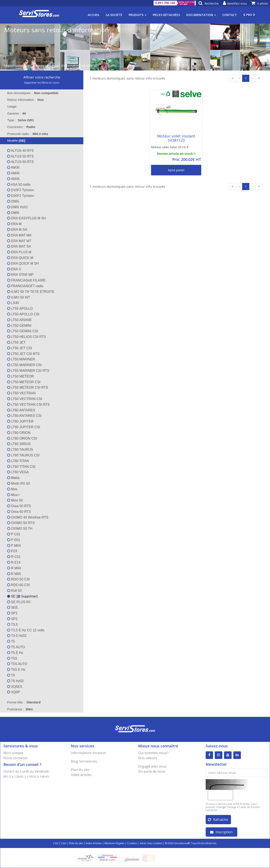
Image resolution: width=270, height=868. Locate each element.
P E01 (14, 540)
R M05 (14, 574)
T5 (11, 641)
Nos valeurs (148, 758)
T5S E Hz (16, 670)
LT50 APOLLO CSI (23, 314)
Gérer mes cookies (151, 843)
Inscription (221, 832)
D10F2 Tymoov (21, 190)
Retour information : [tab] (26, 100)
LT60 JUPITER (20, 421)
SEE (12, 607)
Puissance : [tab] (20, 709)
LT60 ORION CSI (22, 438)
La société (114, 15)
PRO (249, 15)
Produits (138, 15)
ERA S (14, 269)
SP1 (12, 613)
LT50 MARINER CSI (24, 365)
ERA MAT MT (19, 241)
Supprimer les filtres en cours (42, 83)
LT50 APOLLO (20, 309)
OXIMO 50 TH (20, 529)
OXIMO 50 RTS (21, 523)
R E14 (14, 562)
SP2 (12, 619)
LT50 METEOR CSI (24, 382)
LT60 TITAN (18, 461)
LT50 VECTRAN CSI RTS (28, 405)
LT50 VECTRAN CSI (25, 399)
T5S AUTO (17, 664)
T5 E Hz (15, 653)
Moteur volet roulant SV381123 (176, 138)
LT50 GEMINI (19, 326)
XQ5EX (15, 687)
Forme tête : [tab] (24, 702)
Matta (13, 478)
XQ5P (14, 692)
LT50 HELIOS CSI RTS (27, 337)
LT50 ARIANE (20, 320)
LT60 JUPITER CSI (24, 427)
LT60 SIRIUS (19, 444)
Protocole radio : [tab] (28, 134)
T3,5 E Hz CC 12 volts (26, 630)
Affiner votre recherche (42, 77)
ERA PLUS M (19, 252)
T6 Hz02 (16, 681)
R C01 (14, 557)
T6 (11, 675)
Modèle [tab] (13, 141)
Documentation (201, 15)
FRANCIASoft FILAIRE (26, 280)
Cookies (132, 843)
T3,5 (12, 625)
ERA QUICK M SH (23, 263)
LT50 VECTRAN (21, 393)
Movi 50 (15, 500)
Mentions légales (114, 843)
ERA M (14, 224)
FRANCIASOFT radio (25, 286)
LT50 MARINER (21, 359)
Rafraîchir (218, 820)
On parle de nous (152, 771)
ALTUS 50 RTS (20, 156)
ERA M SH (17, 230)
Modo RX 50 (18, 483)
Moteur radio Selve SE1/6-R (170, 147)
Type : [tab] (21, 120)
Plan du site (80, 770)
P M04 (14, 546)
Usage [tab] (9, 106)
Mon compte (13, 753)
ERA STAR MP (20, 275)
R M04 (14, 568)
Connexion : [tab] (21, 127)
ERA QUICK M (20, 258)
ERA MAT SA (19, 246)
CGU (64, 843)
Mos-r (13, 495)
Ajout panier (176, 170)
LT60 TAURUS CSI (23, 455)
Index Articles (94, 843)
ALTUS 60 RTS (20, 162)
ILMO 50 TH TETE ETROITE (31, 292)
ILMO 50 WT (19, 297)
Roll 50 (14, 591)
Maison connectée (17, 66)
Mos (12, 489)
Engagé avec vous (152, 766)
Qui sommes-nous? (153, 753)
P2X (12, 551)
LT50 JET (16, 342)
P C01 (14, 534)
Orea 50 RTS (19, 506)
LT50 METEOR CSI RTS (28, 387)
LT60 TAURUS (20, 450)
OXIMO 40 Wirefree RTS (28, 517)
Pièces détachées (166, 15)
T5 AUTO (16, 647)
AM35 (13, 167)
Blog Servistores (84, 761)
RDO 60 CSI (18, 585)
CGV (56, 843)
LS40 (13, 303)
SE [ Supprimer (22, 596)
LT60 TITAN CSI (21, 467)
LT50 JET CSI (20, 348)
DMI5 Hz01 (18, 207)
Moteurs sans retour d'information (56, 66)
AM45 (13, 173)
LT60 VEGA (18, 472)
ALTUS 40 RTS (20, 151)
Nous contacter (16, 758)
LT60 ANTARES (21, 410)
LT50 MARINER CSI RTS (28, 371)
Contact (230, 15)
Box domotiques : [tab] (33, 93)
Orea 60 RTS (19, 512)
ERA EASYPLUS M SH (27, 218)
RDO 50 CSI (18, 579)
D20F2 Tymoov (21, 196)
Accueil (94, 15)
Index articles (81, 775)
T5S (12, 658)
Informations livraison (88, 753)
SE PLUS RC (19, 602)
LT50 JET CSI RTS (23, 354)
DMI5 (13, 201)
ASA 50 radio (19, 185)
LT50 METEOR (21, 376)
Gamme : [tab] (17, 113)
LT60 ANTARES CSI (24, 416)
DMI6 (13, 213)
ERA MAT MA (19, 235)
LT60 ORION (19, 433)
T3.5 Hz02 (17, 636)
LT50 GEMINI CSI (23, 331)
